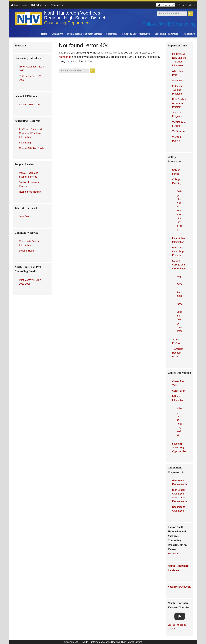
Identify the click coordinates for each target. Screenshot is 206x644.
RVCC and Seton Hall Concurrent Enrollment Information (31, 133)
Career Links (179, 391)
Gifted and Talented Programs (178, 90)
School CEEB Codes (30, 105)
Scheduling (25, 143)
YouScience (178, 131)
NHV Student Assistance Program (179, 103)
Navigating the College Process (178, 251)
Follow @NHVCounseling (169, 24)
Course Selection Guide (32, 148)
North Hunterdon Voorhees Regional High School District (75, 18)
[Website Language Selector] (166, 5)
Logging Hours (27, 251)
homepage (65, 57)
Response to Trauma (30, 192)
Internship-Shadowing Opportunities (179, 448)
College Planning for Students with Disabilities (179, 211)
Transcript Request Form (178, 353)
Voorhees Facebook (179, 587)
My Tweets (173, 554)
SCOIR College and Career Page (179, 265)
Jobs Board (25, 216)
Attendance (178, 80)
